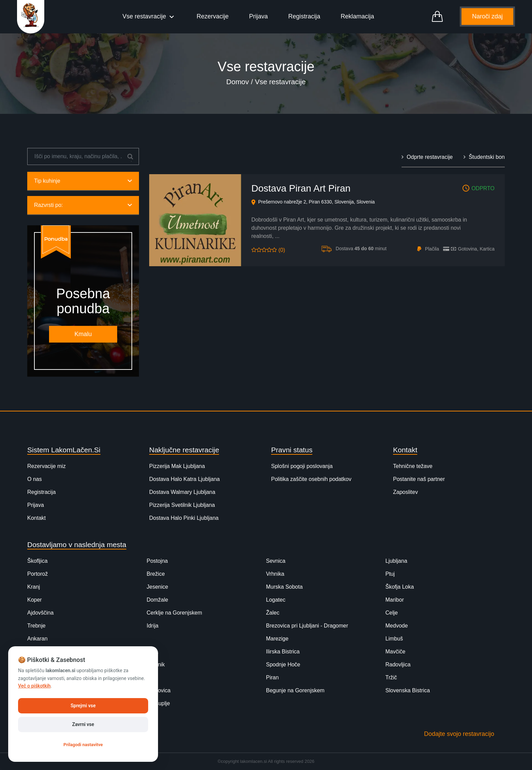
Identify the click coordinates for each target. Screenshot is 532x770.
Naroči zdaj (487, 16)
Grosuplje (158, 703)
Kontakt (36, 518)
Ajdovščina (40, 613)
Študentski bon (484, 157)
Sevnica (276, 561)
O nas (35, 479)
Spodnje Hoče (283, 665)
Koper (35, 600)
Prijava (258, 16)
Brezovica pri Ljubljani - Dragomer (307, 626)
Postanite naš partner (419, 479)
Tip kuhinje (83, 181)
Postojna (157, 561)
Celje (392, 613)
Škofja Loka (400, 587)
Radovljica (398, 665)
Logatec (276, 600)
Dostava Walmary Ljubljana (182, 492)
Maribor (395, 600)
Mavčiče (396, 652)
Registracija (304, 16)
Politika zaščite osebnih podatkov (311, 479)
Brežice (156, 574)
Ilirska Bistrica (283, 652)
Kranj (34, 587)
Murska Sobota (284, 587)
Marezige (277, 639)
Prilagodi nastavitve (83, 745)
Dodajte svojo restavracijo (459, 734)
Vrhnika (275, 574)
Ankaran (37, 639)
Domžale (158, 600)
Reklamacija (357, 16)
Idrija (153, 626)
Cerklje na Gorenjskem (175, 613)
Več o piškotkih (34, 686)
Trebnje (36, 626)
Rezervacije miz (46, 466)
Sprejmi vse (83, 706)
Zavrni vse (83, 724)
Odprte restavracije (427, 157)
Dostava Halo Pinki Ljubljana (184, 518)
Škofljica (37, 561)
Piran (272, 677)
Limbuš (394, 639)
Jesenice (158, 587)
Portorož (37, 574)
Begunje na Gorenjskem (295, 690)
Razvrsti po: (83, 205)
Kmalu (83, 334)
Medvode (397, 626)
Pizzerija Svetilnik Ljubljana (182, 505)
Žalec (273, 613)
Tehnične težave (413, 466)
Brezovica (159, 690)
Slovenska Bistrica (408, 690)
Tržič (391, 677)
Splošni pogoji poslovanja (302, 466)
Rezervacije (213, 16)
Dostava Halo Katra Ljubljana (184, 479)
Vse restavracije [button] (145, 16)
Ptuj (390, 574)
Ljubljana (396, 561)
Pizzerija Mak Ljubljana (177, 466)
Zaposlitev (405, 492)
